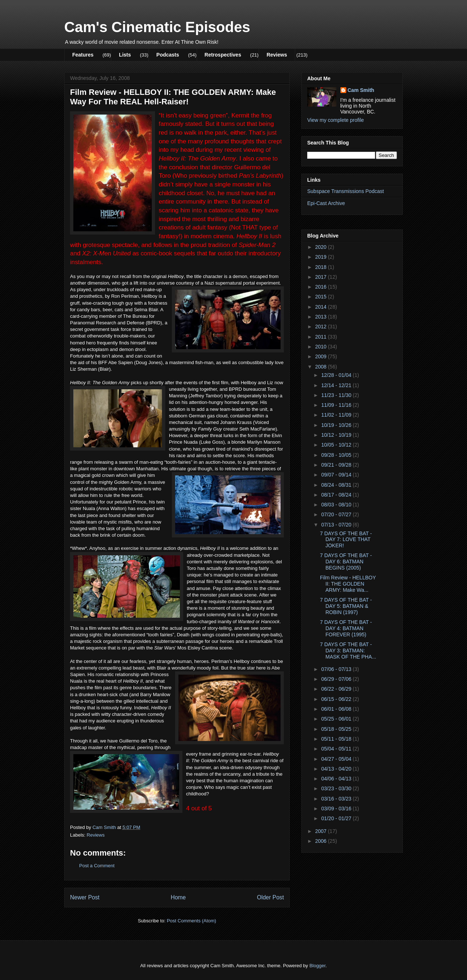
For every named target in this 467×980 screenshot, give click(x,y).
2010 (322, 347)
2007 (322, 831)
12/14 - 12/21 (337, 385)
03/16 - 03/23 (337, 799)
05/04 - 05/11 (337, 749)
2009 (322, 356)
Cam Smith (361, 90)
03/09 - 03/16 (337, 809)
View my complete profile (335, 120)
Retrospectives (223, 55)
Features (83, 55)
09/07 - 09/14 (337, 475)
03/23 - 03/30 (337, 788)
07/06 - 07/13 (337, 669)
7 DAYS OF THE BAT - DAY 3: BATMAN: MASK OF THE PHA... (348, 651)
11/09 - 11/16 (337, 405)
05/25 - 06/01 (337, 719)
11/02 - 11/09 (337, 415)
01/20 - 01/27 (337, 818)
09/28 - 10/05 (337, 455)
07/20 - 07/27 (337, 514)
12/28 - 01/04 (337, 375)
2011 (322, 337)
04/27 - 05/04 (337, 759)
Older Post (270, 897)
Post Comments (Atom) (191, 921)
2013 (322, 317)
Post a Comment (97, 866)
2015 (322, 297)
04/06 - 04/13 (337, 779)
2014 (322, 307)
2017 (322, 277)
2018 (322, 267)
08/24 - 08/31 (337, 485)
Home (178, 897)
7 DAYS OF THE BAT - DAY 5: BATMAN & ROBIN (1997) (346, 606)
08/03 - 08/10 (337, 505)
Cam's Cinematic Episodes (157, 27)
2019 (322, 257)
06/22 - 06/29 (337, 689)
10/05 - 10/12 (337, 445)
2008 (322, 367)
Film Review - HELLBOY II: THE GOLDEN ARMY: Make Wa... (348, 584)
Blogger (317, 966)
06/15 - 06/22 (337, 699)
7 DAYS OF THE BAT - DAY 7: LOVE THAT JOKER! (346, 540)
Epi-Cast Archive (326, 203)
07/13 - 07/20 (337, 525)
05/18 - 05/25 (337, 729)
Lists (125, 55)
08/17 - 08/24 (337, 495)
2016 (322, 287)
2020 (322, 247)
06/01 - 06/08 (337, 709)
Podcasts (168, 55)
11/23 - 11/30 (337, 395)
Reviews (277, 55)
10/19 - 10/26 (337, 425)
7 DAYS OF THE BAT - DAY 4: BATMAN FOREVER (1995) (346, 628)
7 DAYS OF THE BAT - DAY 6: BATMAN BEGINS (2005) (346, 562)
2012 (322, 327)
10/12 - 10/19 (337, 435)
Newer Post (85, 897)
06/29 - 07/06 (337, 679)
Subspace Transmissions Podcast (346, 191)
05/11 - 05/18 (337, 739)
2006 (322, 841)
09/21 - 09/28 (337, 465)
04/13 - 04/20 (337, 769)
